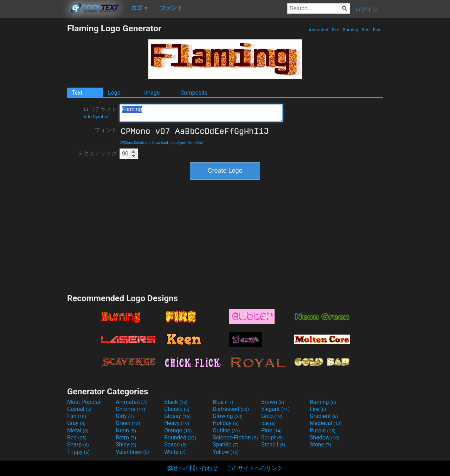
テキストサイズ (97, 154)
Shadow (325, 437)
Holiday (226, 423)
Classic (177, 409)
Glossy (178, 416)
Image (152, 93)
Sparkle (226, 445)
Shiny (126, 445)
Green (128, 423)
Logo (114, 93)
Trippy (78, 452)
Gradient (324, 416)
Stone (320, 445)
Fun (77, 416)
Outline (226, 430)
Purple (323, 430)
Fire (335, 30)
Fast (377, 30)
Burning (350, 30)
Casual (79, 409)
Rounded (180, 437)
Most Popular (84, 402)
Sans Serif (195, 143)
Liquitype (178, 143)
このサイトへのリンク (255, 468)
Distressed (231, 409)
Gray (76, 423)
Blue (223, 402)
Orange (178, 430)
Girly (125, 416)
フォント (106, 130)
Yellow (226, 452)
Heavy (177, 423)
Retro (126, 437)
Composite (194, 93)
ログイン (367, 9)
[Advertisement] (33, 129)
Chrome (130, 409)
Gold (272, 416)
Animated (319, 30)
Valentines (132, 452)
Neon (126, 430)
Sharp (78, 445)
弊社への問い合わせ (193, 468)
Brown (273, 402)
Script (272, 437)
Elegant (275, 409)
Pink (272, 430)
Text (77, 93)
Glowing (228, 416)
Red (366, 30)
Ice (268, 423)
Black (176, 402)
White (175, 452)
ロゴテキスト (100, 113)
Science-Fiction (235, 437)
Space (175, 445)
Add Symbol (96, 117)
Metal (78, 430)
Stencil (273, 445)
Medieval (326, 423)
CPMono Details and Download (144, 143)
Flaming (201, 113)
